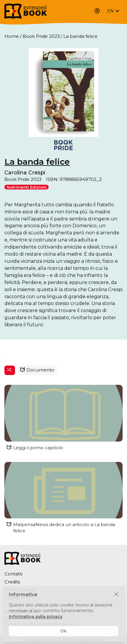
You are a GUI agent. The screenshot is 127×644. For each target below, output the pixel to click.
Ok (63, 631)
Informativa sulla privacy (36, 617)
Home (12, 36)
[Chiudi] (116, 594)
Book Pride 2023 (41, 36)
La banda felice (37, 162)
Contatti (13, 574)
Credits (12, 582)
